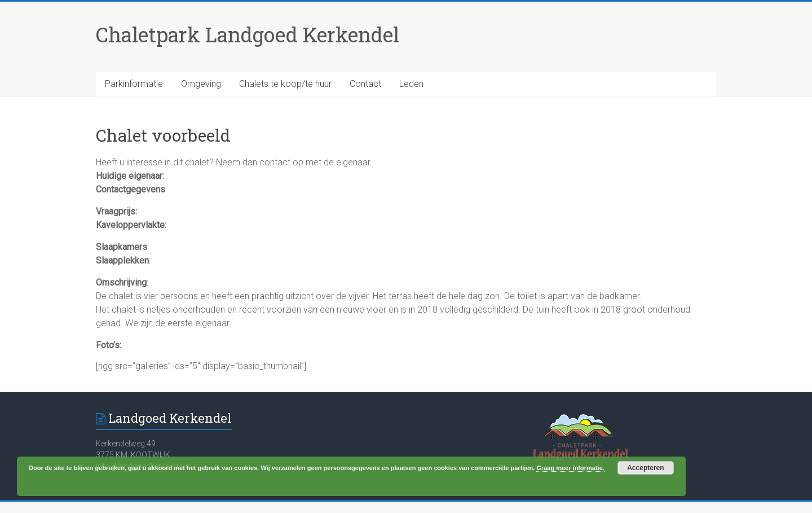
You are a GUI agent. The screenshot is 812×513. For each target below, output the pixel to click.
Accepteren (645, 468)
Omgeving (201, 84)
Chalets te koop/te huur (285, 84)
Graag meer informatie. (570, 468)
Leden (411, 84)
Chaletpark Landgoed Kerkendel (248, 34)
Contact (365, 84)
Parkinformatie (134, 84)
